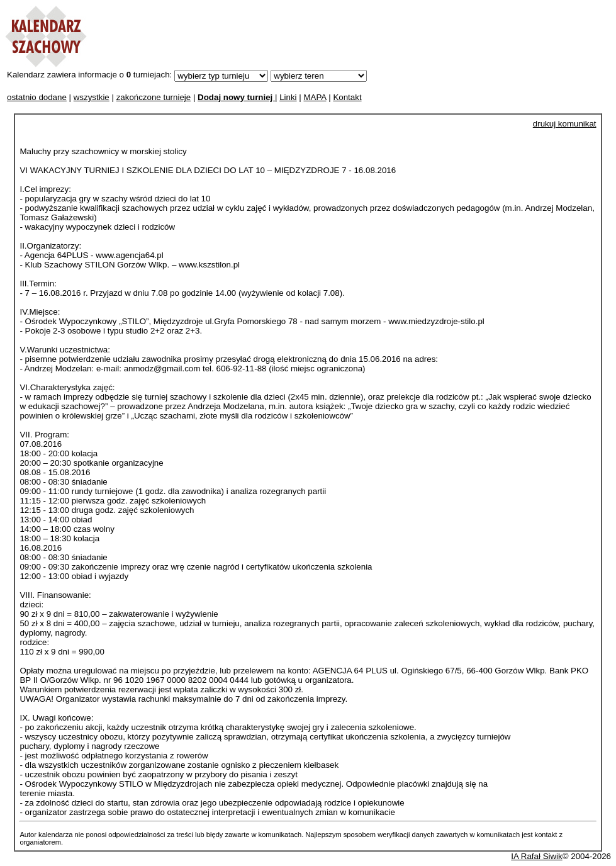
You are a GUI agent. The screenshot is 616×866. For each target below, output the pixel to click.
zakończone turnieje (154, 97)
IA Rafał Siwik (536, 856)
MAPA (315, 97)
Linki (288, 97)
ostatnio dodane (37, 97)
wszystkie (92, 97)
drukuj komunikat (565, 124)
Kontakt (347, 97)
